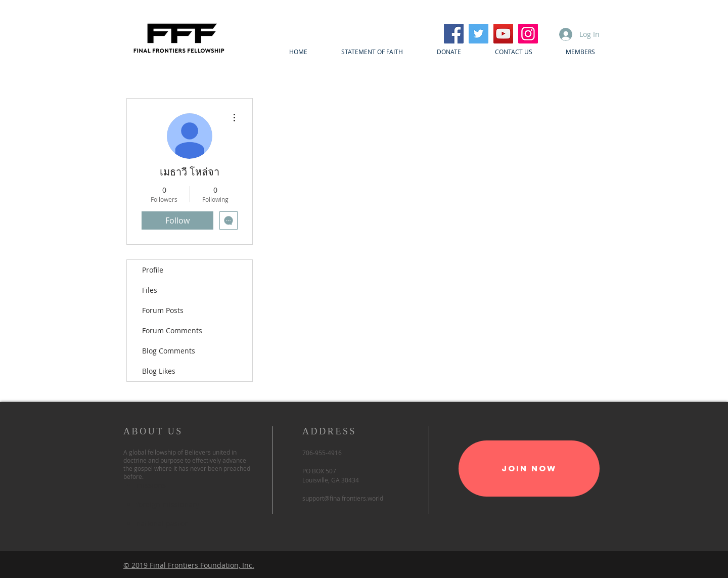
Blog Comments (169, 351)
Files (150, 290)
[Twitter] (479, 34)
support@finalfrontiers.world (343, 498)
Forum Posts (163, 310)
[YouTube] (503, 34)
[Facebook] (454, 34)
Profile (153, 270)
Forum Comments (172, 330)
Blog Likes (159, 371)
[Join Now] (529, 469)
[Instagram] (528, 34)
